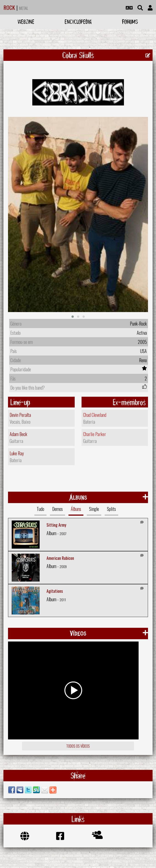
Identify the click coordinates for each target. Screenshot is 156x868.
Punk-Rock (138, 323)
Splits (111, 509)
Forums (130, 22)
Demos (57, 509)
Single (94, 509)
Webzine (26, 22)
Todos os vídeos (78, 746)
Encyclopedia (78, 22)
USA (143, 351)
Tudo (40, 509)
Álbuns (76, 509)
